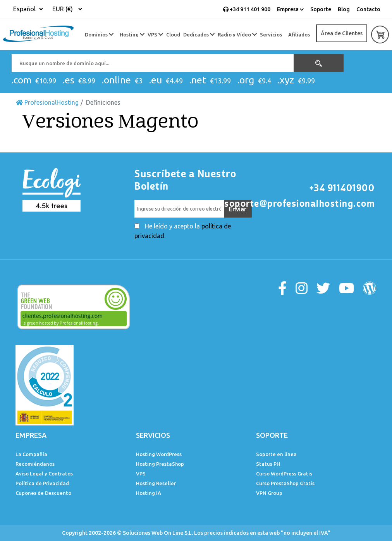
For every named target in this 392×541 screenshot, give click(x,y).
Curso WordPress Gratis (284, 474)
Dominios (99, 35)
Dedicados (199, 35)
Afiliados (299, 35)
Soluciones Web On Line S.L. (158, 533)
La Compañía (31, 454)
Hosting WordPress (159, 454)
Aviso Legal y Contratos (44, 474)
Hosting (132, 35)
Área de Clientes (342, 33)
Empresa (290, 9)
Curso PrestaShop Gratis (285, 483)
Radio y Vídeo (237, 35)
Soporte (321, 9)
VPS (155, 35)
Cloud (173, 35)
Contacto (368, 9)
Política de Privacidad (42, 483)
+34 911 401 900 (247, 9)
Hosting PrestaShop (160, 464)
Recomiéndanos (35, 464)
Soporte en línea (276, 454)
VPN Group (269, 493)
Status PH (268, 464)
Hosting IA (149, 493)
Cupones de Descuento (43, 493)
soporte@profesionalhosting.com (299, 204)
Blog (344, 9)
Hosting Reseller (156, 483)
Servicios (271, 35)
